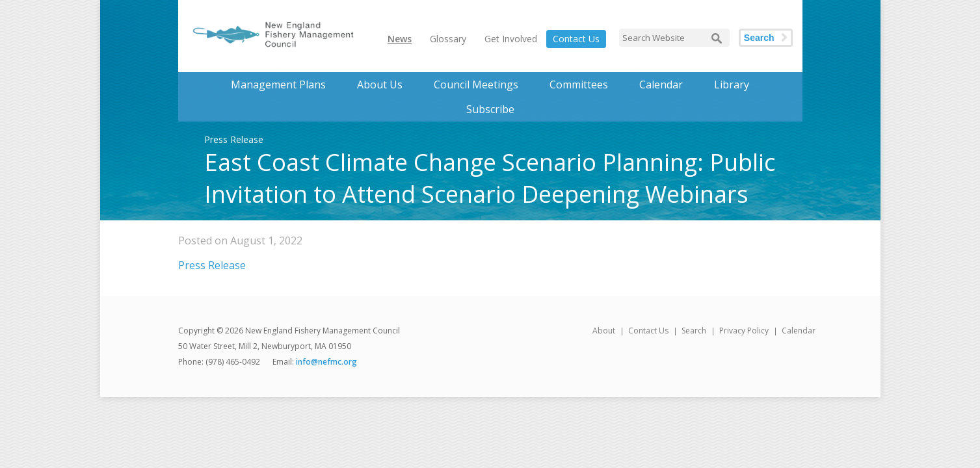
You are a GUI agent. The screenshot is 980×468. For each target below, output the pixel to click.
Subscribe (490, 109)
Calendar (661, 84)
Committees (579, 84)
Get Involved (511, 39)
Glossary (448, 39)
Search (759, 38)
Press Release (212, 265)
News (400, 39)
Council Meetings (476, 84)
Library (732, 84)
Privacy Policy (744, 331)
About (604, 331)
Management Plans (278, 84)
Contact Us (576, 39)
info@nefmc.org (326, 362)
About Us (380, 84)
